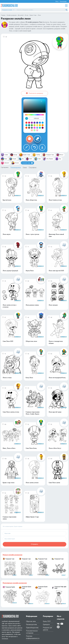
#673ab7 (34, 123)
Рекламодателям (31, 624)
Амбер (36, 155)
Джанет (5, 163)
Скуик (13, 159)
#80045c (43, 128)
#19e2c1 (40, 128)
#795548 (29, 128)
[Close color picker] (27, 118)
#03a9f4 (43, 123)
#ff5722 (26, 128)
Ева (58, 159)
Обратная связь (31, 621)
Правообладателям (32, 628)
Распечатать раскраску (35, 93)
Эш (21, 159)
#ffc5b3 (32, 130)
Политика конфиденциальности (33, 637)
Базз (4, 159)
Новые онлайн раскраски (12, 555)
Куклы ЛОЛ (47, 621)
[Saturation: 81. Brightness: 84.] (41, 101)
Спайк (4, 155)
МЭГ (29, 159)
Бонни (15, 163)
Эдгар (14, 155)
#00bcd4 (26, 125)
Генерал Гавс (48, 155)
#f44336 (26, 123)
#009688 (29, 125)
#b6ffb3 (34, 130)
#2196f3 (40, 123)
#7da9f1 (37, 128)
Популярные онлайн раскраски (15, 583)
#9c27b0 (32, 123)
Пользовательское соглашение (32, 632)
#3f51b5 (37, 123)
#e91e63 (29, 123)
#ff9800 (43, 125)
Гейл (38, 159)
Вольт (60, 155)
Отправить (34, 544)
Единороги (46, 624)
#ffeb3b (37, 125)
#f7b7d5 (37, 130)
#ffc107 (40, 125)
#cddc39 (34, 125)
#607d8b (32, 128)
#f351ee (34, 128)
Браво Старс (25, 155)
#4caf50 (32, 125)
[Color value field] (36, 118)
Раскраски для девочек (47, 629)
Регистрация (63, 1)
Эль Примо (48, 159)
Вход (57, 1)
